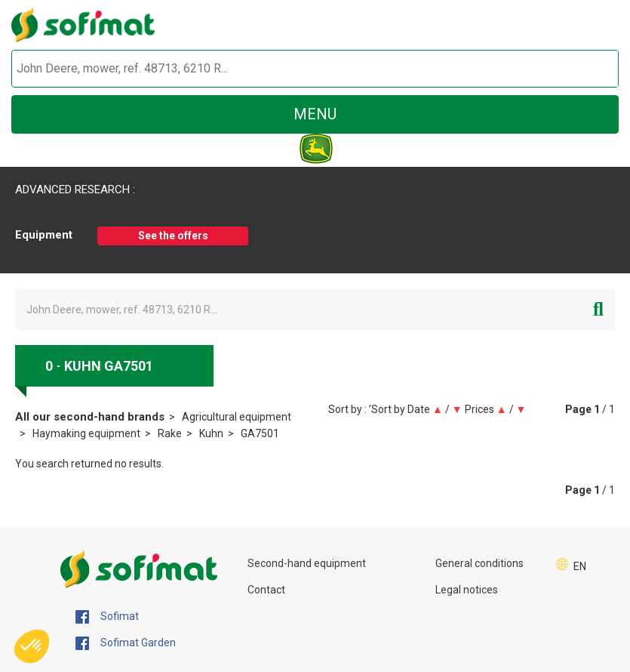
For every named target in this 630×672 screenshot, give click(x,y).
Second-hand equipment (307, 563)
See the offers (173, 236)
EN (580, 566)
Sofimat (107, 617)
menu (315, 114)
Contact (266, 590)
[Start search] (590, 69)
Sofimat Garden (126, 643)
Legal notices (467, 590)
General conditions (479, 563)
